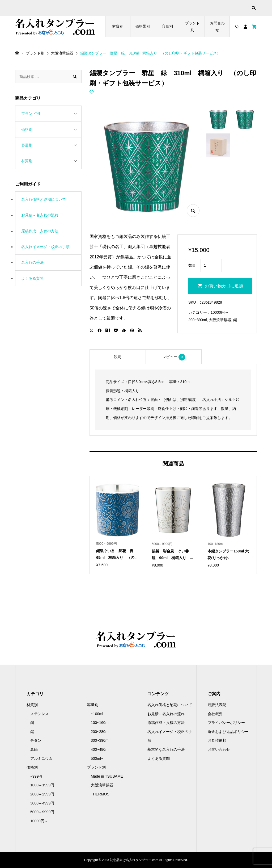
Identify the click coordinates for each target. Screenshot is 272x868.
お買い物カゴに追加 (224, 286)
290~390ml (198, 320)
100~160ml (100, 723)
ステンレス (40, 714)
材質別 (118, 26)
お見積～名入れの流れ (40, 215)
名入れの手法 (32, 262)
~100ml (97, 714)
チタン (36, 740)
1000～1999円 (42, 785)
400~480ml (100, 749)
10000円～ (220, 312)
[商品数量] (211, 265)
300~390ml (100, 740)
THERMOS (100, 794)
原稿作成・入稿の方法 (40, 231)
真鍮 (34, 749)
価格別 (27, 129)
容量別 (167, 26)
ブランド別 (192, 26)
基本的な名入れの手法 (166, 749)
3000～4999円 (42, 803)
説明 (118, 357)
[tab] (118, 357)
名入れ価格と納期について (44, 199)
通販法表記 (217, 705)
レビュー (174, 357)
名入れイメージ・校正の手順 (45, 247)
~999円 (36, 776)
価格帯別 (143, 26)
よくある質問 (32, 278)
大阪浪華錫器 (220, 320)
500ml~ (97, 758)
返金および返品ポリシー (228, 732)
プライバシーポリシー (226, 723)
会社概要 (215, 714)
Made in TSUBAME (107, 776)
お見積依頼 (217, 740)
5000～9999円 (42, 812)
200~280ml (100, 732)
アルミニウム (41, 758)
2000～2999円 (42, 794)
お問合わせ (217, 26)
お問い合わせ (219, 749)
